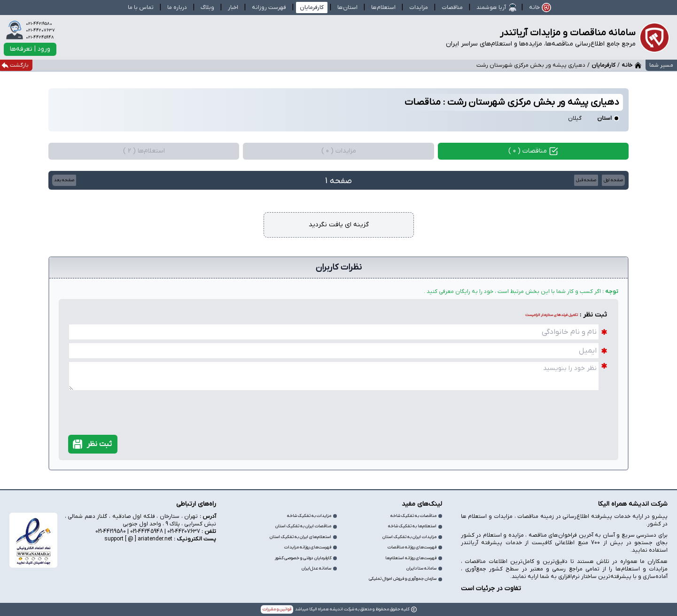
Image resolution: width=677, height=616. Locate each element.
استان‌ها (347, 8)
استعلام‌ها (383, 8)
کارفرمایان (603, 65)
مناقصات (452, 8)
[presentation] (559, 404)
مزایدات (419, 8)
